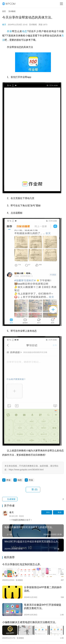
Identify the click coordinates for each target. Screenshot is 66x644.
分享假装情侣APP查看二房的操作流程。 (43, 589)
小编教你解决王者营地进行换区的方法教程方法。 (30, 622)
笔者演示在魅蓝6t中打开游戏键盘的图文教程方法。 (43, 606)
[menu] (61, 4)
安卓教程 (33, 25)
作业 (9, 31)
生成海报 (10, 499)
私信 (58, 512)
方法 (31, 480)
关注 (47, 512)
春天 (4, 25)
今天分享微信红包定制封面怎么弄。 (22, 564)
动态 (25, 31)
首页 (4, 11)
